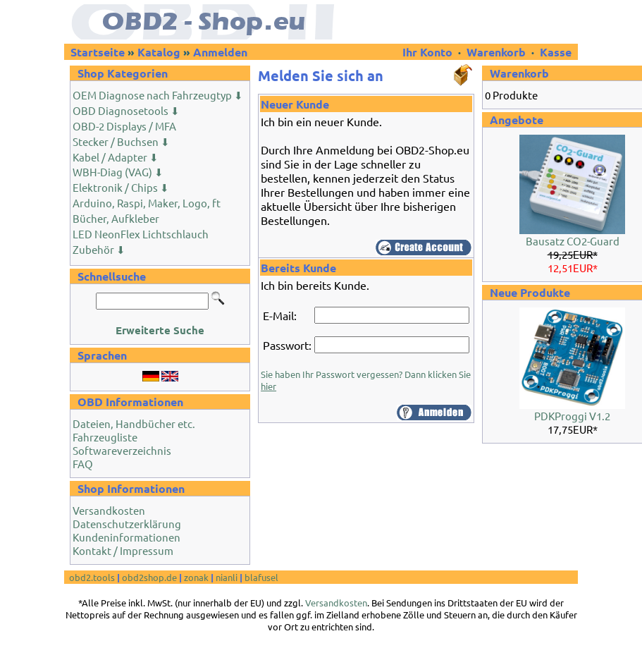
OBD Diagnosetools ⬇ (126, 110)
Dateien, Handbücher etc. (134, 423)
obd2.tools (92, 577)
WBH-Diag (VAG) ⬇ (118, 172)
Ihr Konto (429, 52)
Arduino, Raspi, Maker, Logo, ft (147, 203)
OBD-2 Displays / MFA (124, 126)
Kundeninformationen (126, 537)
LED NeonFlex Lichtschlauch (141, 234)
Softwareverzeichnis (122, 450)
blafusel (261, 577)
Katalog (159, 52)
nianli (227, 577)
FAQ (83, 464)
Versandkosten (109, 510)
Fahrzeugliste (105, 437)
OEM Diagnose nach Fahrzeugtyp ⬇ (158, 95)
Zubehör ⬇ (99, 249)
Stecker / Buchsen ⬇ (121, 141)
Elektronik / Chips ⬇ (121, 187)
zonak (196, 577)
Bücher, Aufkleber (116, 218)
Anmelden (220, 52)
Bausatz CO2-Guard (573, 241)
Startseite (98, 52)
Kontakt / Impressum (123, 550)
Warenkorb (496, 52)
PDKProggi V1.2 (572, 416)
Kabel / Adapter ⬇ (116, 157)
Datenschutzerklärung (127, 524)
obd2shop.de (149, 577)
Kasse (556, 52)
